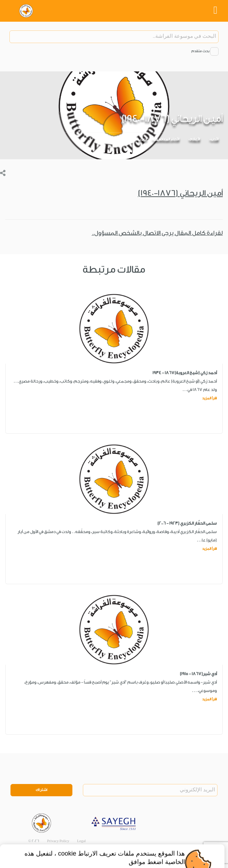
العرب (142, 139)
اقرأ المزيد (209, 398)
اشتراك (42, 790)
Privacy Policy (58, 841)
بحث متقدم (200, 51)
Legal (81, 841)
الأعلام (195, 139)
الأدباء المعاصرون (166, 139)
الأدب (215, 139)
